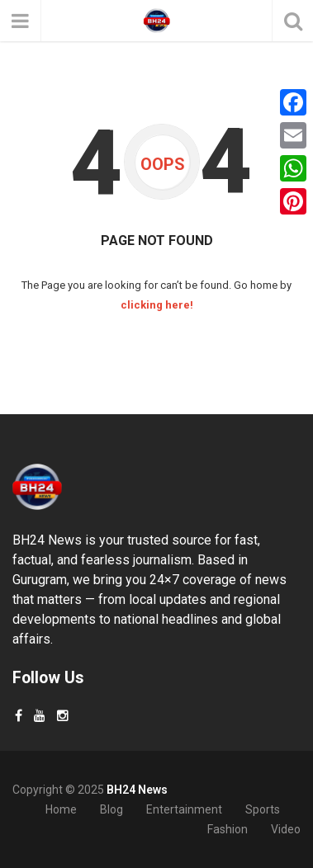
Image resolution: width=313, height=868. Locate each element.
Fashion (228, 829)
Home (61, 809)
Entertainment (184, 809)
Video (286, 829)
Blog (111, 809)
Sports (263, 809)
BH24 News (137, 790)
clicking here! (157, 305)
